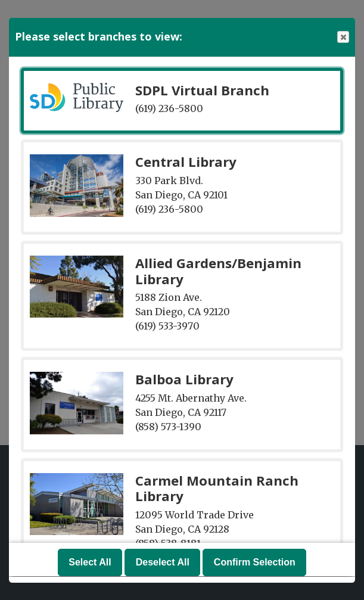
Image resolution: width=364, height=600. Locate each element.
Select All (90, 563)
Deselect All (163, 563)
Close (343, 37)
